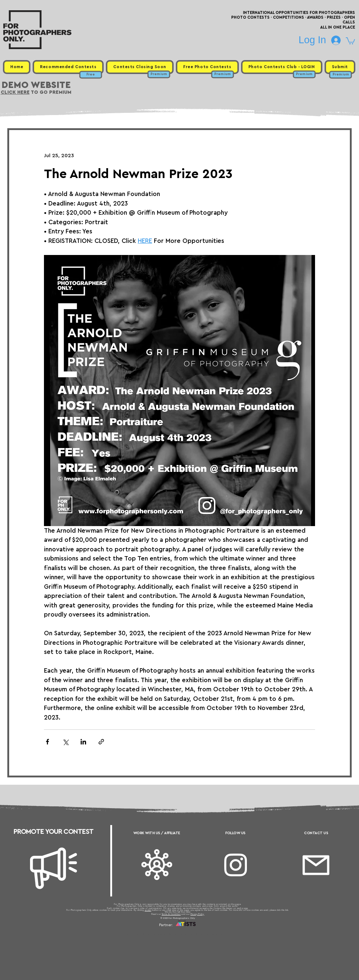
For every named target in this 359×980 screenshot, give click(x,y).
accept (148, 910)
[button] (350, 40)
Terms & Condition (171, 914)
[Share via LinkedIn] (83, 742)
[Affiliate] (157, 865)
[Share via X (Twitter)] (65, 742)
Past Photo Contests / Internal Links (204, 934)
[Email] (316, 865)
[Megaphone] (53, 868)
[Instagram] (236, 865)
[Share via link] (101, 742)
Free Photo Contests (168, 934)
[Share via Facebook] (47, 742)
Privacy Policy (197, 914)
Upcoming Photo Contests (139, 934)
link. (287, 910)
